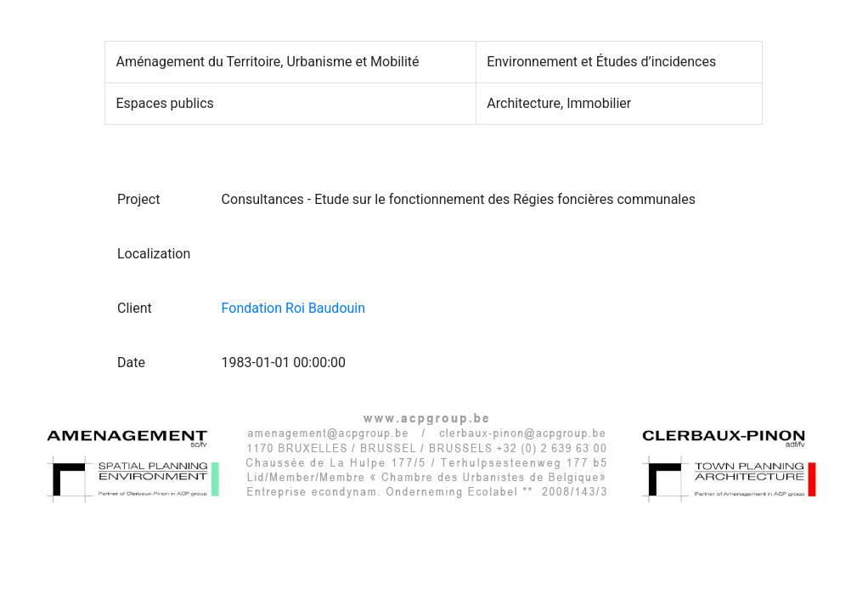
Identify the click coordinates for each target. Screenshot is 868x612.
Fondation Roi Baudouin (293, 308)
